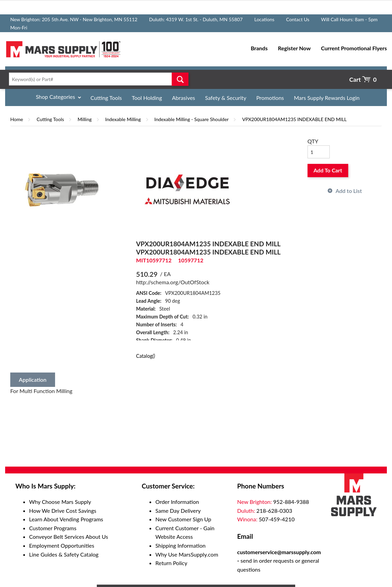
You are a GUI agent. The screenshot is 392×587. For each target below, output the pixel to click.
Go (180, 79)
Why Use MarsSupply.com (187, 554)
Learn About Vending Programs (66, 519)
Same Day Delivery (178, 511)
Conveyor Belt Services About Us (69, 537)
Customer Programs (53, 528)
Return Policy (171, 563)
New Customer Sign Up (183, 519)
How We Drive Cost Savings (63, 511)
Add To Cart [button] (328, 170)
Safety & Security (226, 98)
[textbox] (97, 79)
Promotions (270, 98)
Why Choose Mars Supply (60, 502)
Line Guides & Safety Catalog (64, 554)
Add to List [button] (349, 191)
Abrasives (184, 98)
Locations (264, 19)
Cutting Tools (106, 98)
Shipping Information (180, 545)
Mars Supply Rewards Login (327, 98)
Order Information (177, 502)
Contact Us (298, 19)
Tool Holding (147, 98)
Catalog (146, 356)
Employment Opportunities (62, 545)
